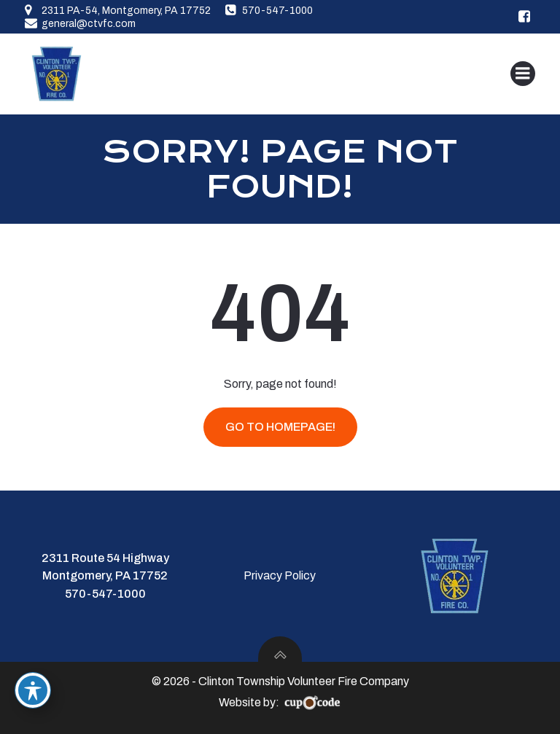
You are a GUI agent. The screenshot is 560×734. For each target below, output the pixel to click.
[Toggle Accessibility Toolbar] (33, 690)
